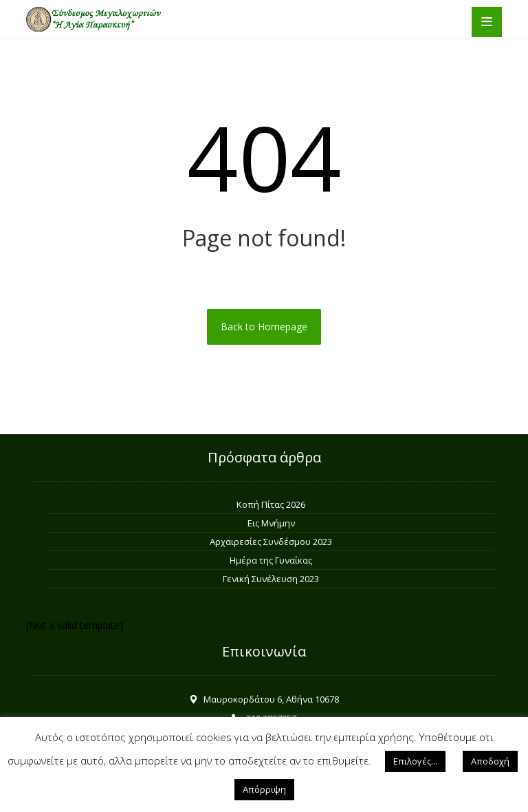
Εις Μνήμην (271, 523)
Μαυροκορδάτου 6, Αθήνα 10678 (264, 699)
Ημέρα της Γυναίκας (271, 560)
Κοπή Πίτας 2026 (271, 504)
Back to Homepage (264, 327)
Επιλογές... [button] (415, 761)
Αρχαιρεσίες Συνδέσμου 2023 (271, 542)
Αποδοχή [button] (490, 761)
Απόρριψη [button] (264, 789)
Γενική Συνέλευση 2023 (271, 579)
